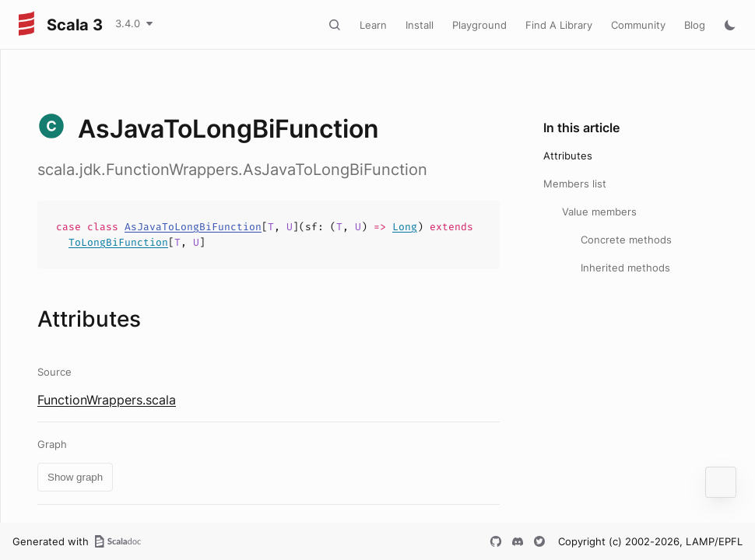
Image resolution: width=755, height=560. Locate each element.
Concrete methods (626, 240)
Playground (479, 25)
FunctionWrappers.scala (107, 400)
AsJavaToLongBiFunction (193, 227)
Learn (373, 25)
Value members (599, 212)
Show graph (75, 477)
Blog (695, 25)
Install (420, 25)
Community (638, 25)
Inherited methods (625, 268)
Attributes (568, 156)
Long (405, 227)
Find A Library (559, 25)
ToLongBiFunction (118, 242)
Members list (575, 184)
